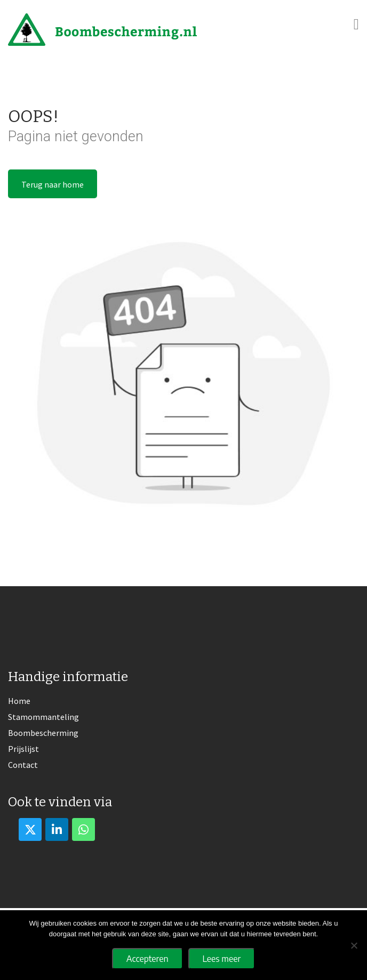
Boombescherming (43, 733)
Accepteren (147, 959)
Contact (23, 765)
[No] (354, 945)
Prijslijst (23, 749)
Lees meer (222, 959)
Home (19, 701)
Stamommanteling (43, 717)
